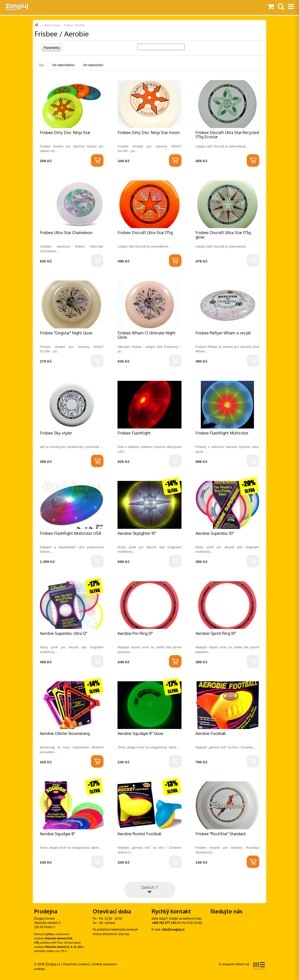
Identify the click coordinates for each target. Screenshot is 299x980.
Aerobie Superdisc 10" (215, 533)
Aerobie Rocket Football (139, 834)
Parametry (52, 48)
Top (41, 65)
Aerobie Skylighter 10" (137, 533)
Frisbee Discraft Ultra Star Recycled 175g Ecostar (227, 135)
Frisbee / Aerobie (74, 25)
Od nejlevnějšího (63, 65)
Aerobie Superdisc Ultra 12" (63, 633)
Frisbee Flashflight (134, 433)
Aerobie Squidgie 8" (57, 834)
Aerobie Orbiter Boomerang (65, 733)
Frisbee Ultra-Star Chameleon (66, 233)
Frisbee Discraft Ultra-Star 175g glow (223, 235)
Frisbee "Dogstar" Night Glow (66, 333)
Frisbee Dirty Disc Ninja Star (65, 133)
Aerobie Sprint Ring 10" (216, 633)
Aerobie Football (210, 733)
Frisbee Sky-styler (56, 433)
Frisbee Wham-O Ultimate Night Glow (146, 335)
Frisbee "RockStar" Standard (220, 834)
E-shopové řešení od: (242, 966)
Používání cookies (76, 964)
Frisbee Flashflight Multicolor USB (70, 533)
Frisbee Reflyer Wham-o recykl (223, 333)
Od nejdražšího (93, 65)
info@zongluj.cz (173, 930)
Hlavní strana (37, 25)
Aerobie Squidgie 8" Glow (140, 733)
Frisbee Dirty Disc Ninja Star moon (149, 133)
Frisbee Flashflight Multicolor (222, 433)
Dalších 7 (150, 888)
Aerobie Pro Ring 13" (135, 633)
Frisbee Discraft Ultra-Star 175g (145, 233)
